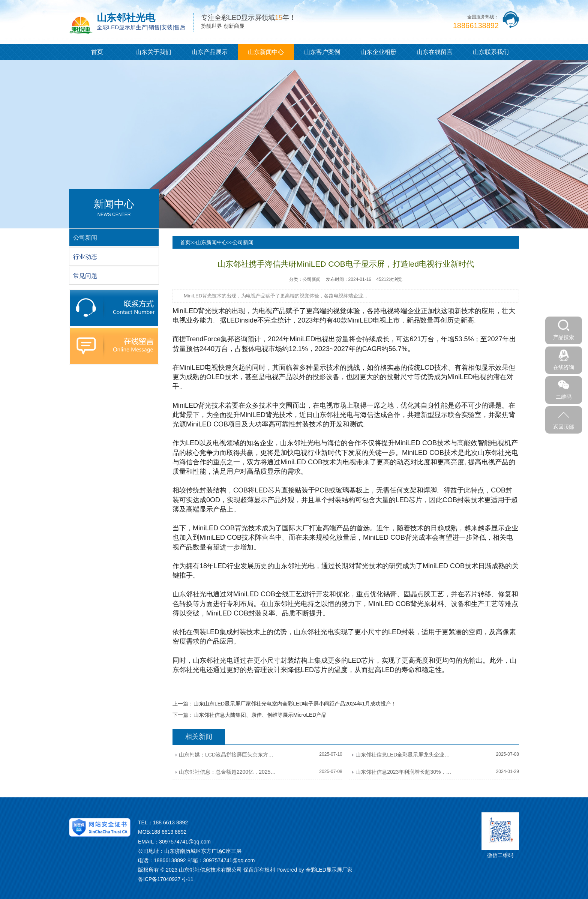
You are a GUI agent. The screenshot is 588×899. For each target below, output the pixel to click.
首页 (97, 52)
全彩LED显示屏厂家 (329, 870)
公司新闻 (243, 242)
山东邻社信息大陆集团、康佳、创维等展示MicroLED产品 (260, 715)
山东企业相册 (378, 52)
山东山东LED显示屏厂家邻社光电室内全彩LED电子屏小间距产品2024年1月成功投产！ (295, 704)
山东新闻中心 (266, 52)
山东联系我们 (491, 52)
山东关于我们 (153, 52)
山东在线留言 (435, 52)
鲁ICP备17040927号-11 (166, 879)
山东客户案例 (322, 52)
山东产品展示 (210, 52)
